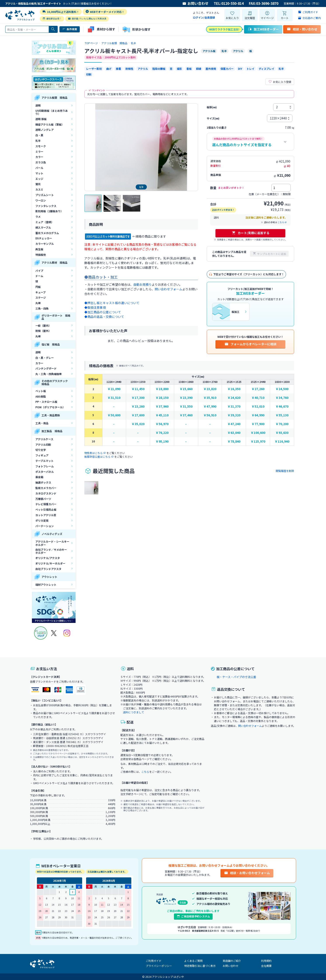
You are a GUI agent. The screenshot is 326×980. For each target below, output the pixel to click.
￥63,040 (234, 433)
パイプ (39, 271)
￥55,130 (282, 415)
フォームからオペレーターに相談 (250, 344)
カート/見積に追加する (251, 233)
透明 (38, 105)
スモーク (41, 146)
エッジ (39, 179)
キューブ (41, 292)
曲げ (109, 69)
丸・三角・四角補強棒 (49, 374)
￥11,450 (138, 389)
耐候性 (129, 69)
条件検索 (70, 29)
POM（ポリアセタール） (50, 407)
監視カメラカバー (46, 488)
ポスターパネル (45, 472)
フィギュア (42, 455)
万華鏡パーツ (43, 499)
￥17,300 (138, 398)
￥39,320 (234, 415)
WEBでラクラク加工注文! (224, 29)
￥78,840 (234, 441)
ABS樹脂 (41, 396)
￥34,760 (282, 398)
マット (39, 173)
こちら (282, 222)
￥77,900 (258, 424)
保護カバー (227, 69)
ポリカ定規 (42, 520)
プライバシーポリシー (159, 966)
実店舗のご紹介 (232, 961)
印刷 (89, 74)
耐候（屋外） (43, 331)
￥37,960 (162, 406)
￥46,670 (282, 406)
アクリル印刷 (43, 444)
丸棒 (38, 303)
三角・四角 (42, 308)
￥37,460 (186, 415)
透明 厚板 (41, 119)
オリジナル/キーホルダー (50, 563)
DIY (240, 69)
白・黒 (39, 135)
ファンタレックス (46, 206)
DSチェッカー (44, 238)
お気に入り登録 (280, 82)
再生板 (39, 249)
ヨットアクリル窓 (46, 515)
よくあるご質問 (193, 961)
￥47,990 (210, 406)
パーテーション (45, 526)
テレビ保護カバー (46, 504)
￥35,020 (138, 424)
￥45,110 (162, 415)
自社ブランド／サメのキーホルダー (51, 551)
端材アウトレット (46, 585)
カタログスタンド (46, 493)
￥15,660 (186, 389)
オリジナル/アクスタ (48, 558)
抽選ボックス (43, 482)
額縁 (199, 69)
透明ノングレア (45, 130)
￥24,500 (282, 389)
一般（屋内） (43, 325)
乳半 (38, 141)
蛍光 (38, 184)
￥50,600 (114, 415)
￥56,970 (162, 424)
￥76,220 (162, 433)
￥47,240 (234, 424)
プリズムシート (45, 195)
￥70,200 (282, 424)
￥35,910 (210, 398)
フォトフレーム (45, 466)
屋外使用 (211, 69)
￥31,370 (234, 406)
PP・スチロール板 (46, 402)
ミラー (39, 152)
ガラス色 (41, 162)
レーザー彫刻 (94, 69)
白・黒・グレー (45, 358)
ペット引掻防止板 (46, 509)
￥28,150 (162, 398)
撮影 (179, 69)
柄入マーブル (43, 227)
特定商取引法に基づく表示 (200, 966)
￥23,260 (138, 406)
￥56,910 (210, 415)
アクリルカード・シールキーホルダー (52, 543)
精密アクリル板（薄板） (50, 124)
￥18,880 (162, 389)
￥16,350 (234, 389)
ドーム (39, 276)
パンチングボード (46, 368)
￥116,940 (282, 441)
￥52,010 (258, 406)
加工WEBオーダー (263, 29)
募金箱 (39, 477)
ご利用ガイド (154, 961)
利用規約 (266, 961)
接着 (118, 69)
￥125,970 (258, 441)
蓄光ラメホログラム (47, 233)
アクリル (143, 69)
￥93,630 (282, 433)
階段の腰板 (159, 69)
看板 (189, 69)
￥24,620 (234, 398)
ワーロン (41, 200)
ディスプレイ (266, 69)
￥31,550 (186, 406)
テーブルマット (44, 461)
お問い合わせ (195, 4)
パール (39, 168)
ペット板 (41, 391)
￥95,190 (162, 441)
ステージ (41, 297)
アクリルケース (44, 439)
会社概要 (266, 966)
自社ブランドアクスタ (48, 569)
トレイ (250, 69)
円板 (38, 287)
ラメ (38, 217)
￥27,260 (258, 389)
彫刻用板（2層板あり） (49, 211)
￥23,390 (186, 398)
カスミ (39, 189)
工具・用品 (42, 423)
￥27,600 (138, 415)
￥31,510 (114, 398)
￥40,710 (258, 398)
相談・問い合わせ (302, 29)
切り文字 (41, 450)
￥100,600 (258, 433)
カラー (39, 157)
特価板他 (41, 255)
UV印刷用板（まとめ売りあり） (52, 112)
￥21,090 (114, 389)
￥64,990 (258, 415)
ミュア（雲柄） (45, 222)
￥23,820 (210, 389)
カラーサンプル (45, 244)
